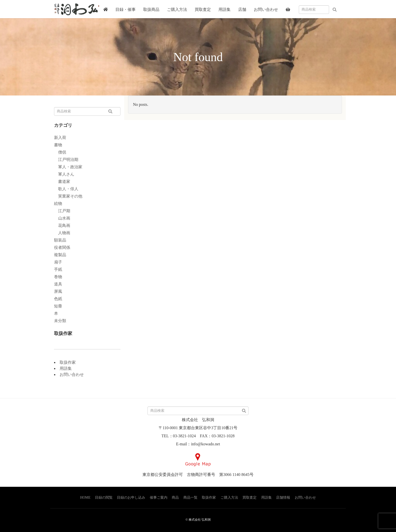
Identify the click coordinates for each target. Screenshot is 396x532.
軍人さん (64, 174)
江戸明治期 (66, 160)
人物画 (62, 233)
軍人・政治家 (68, 167)
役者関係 (62, 247)
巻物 (58, 277)
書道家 (62, 182)
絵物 (58, 203)
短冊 (58, 306)
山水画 (62, 218)
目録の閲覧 (104, 498)
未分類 (60, 321)
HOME (85, 498)
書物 (58, 145)
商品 (175, 498)
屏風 (58, 291)
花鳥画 (62, 225)
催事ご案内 (159, 498)
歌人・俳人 (66, 189)
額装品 (60, 240)
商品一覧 (190, 498)
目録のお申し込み (131, 498)
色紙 (58, 299)
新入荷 (60, 138)
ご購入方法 (229, 498)
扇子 (58, 262)
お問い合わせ (72, 374)
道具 (58, 284)
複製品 (60, 255)
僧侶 (60, 152)
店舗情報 (283, 498)
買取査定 (250, 498)
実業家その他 (68, 196)
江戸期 (62, 211)
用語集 (66, 368)
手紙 (58, 269)
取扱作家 (68, 362)
